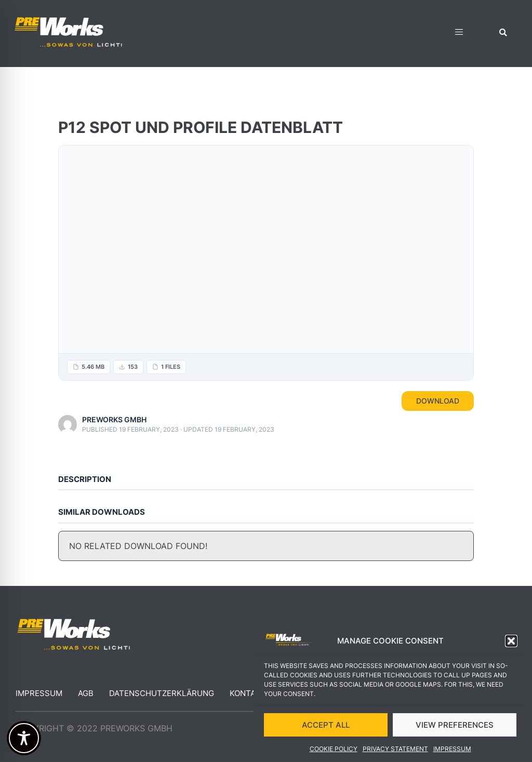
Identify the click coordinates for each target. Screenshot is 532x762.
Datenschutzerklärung (162, 693)
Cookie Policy (334, 749)
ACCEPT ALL (326, 725)
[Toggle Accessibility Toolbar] (24, 738)
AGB (86, 693)
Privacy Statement (395, 749)
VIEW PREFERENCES (455, 725)
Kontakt (248, 693)
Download (438, 401)
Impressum (452, 749)
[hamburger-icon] (459, 34)
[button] (511, 641)
